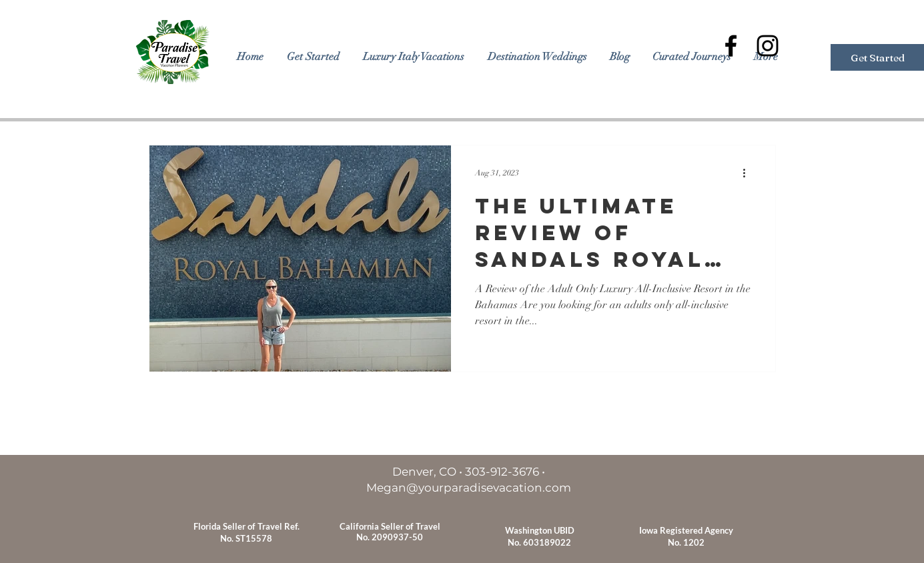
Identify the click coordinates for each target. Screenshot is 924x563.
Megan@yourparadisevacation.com (469, 488)
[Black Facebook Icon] (731, 46)
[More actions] (749, 173)
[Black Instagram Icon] (768, 46)
